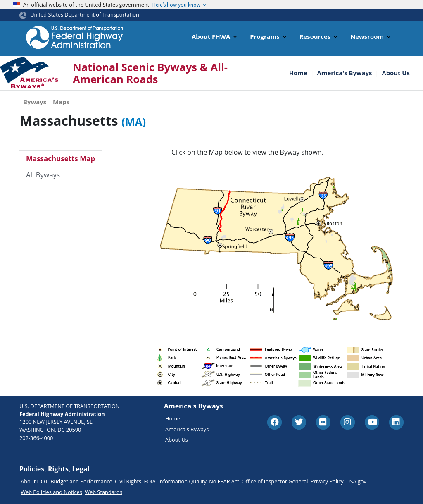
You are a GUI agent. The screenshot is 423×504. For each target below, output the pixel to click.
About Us (396, 73)
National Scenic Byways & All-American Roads (150, 73)
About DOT (34, 481)
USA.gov (356, 481)
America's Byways (345, 73)
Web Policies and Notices (51, 492)
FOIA (150, 481)
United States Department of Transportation (85, 14)
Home (298, 73)
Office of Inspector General (275, 481)
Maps (61, 102)
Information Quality (182, 481)
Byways (35, 102)
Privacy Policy (327, 481)
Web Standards (103, 492)
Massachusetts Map (61, 159)
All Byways (43, 175)
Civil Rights (128, 481)
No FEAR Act (224, 481)
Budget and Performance (81, 481)
